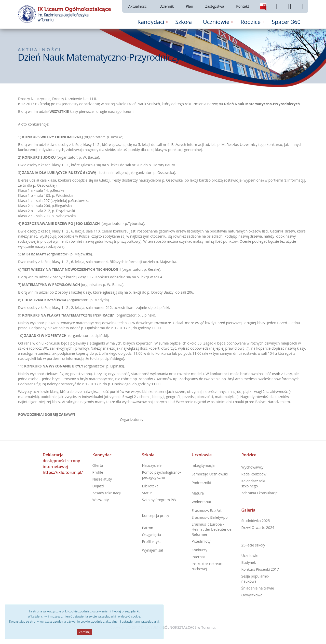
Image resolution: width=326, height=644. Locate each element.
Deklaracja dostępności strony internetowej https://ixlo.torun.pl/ (63, 464)
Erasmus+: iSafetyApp (210, 517)
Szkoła (148, 455)
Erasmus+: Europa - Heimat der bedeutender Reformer (212, 529)
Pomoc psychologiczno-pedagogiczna (161, 475)
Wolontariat (202, 502)
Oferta (98, 465)
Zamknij (84, 632)
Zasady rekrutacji (107, 493)
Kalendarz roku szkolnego (254, 483)
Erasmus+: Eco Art (207, 510)
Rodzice (249, 455)
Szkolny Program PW (159, 500)
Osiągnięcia (152, 535)
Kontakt (243, 6)
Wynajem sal (153, 550)
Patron (148, 528)
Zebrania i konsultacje (260, 493)
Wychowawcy (253, 467)
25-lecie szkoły (253, 545)
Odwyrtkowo (252, 595)
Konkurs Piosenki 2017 (260, 569)
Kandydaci (103, 455)
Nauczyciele (152, 465)
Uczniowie (202, 455)
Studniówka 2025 (256, 521)
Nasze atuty (102, 479)
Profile (98, 472)
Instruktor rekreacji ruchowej (208, 566)
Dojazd (98, 486)
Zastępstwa (215, 6)
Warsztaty (101, 500)
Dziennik (167, 6)
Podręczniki (201, 483)
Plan (189, 6)
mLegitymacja (203, 465)
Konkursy (200, 550)
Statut (147, 493)
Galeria (248, 510)
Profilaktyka (152, 542)
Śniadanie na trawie (258, 588)
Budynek (249, 562)
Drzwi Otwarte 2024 (258, 527)
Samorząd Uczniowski (210, 474)
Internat (198, 557)
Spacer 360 (286, 22)
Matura (198, 493)
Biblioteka (150, 486)
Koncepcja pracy (156, 516)
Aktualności (138, 6)
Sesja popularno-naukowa (255, 579)
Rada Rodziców (254, 474)
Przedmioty (201, 541)
